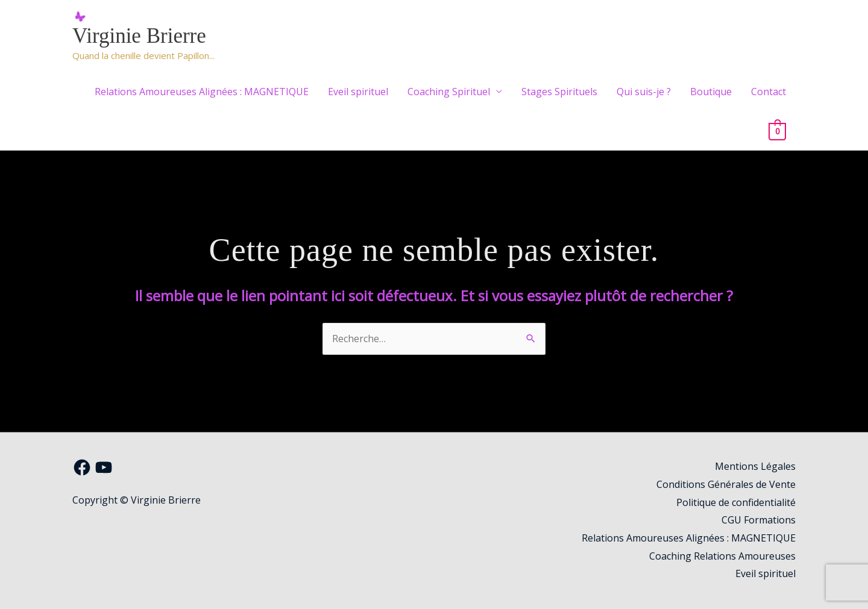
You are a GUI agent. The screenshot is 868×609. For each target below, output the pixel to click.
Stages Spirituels (559, 92)
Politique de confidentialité (736, 502)
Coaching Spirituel (449, 92)
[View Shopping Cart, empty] (777, 131)
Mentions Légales (755, 466)
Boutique (711, 92)
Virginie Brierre (139, 36)
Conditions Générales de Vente (726, 484)
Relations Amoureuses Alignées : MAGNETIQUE (202, 92)
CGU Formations (759, 520)
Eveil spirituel (358, 92)
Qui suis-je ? (644, 92)
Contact (769, 92)
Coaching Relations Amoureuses (722, 556)
